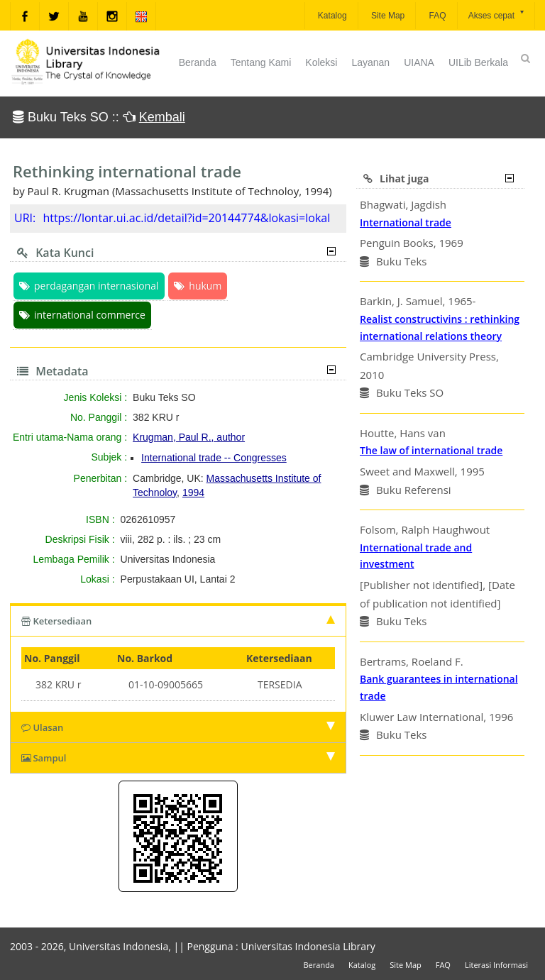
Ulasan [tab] (178, 727)
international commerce (82, 315)
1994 (193, 492)
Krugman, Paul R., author (189, 437)
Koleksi (321, 62)
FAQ (436, 16)
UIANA (419, 62)
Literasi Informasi (496, 965)
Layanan (370, 62)
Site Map (387, 16)
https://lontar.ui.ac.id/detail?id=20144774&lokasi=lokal (186, 218)
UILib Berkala (478, 62)
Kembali (162, 117)
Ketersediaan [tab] (178, 621)
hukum (198, 286)
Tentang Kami (261, 62)
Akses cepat (497, 15)
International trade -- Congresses (214, 458)
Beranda (198, 62)
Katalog (331, 16)
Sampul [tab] (178, 758)
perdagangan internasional (89, 286)
